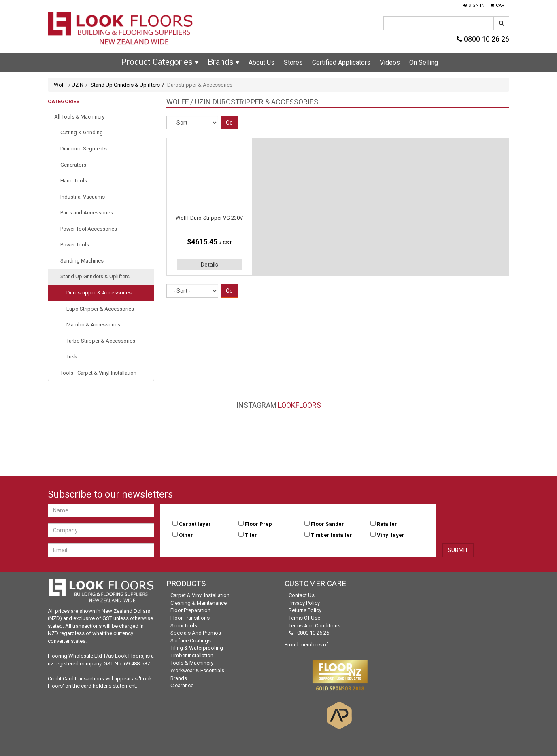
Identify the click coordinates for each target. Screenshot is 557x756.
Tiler (251, 535)
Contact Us (302, 595)
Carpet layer (195, 524)
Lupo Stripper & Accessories (100, 309)
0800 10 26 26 (483, 39)
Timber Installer (332, 535)
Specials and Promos (196, 633)
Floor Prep (258, 524)
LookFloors (300, 405)
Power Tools (75, 245)
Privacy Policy (304, 603)
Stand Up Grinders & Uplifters (125, 85)
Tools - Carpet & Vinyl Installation (98, 373)
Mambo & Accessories (93, 325)
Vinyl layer (391, 535)
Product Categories (160, 62)
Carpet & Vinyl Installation (200, 595)
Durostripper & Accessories (99, 293)
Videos (390, 62)
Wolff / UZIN (69, 85)
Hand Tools (74, 181)
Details (209, 265)
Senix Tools (184, 626)
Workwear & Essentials (197, 670)
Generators (73, 165)
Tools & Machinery (192, 663)
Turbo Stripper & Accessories (101, 341)
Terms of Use (304, 618)
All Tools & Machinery (79, 117)
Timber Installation (192, 655)
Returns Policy (305, 610)
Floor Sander (327, 524)
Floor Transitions (190, 618)
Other (186, 535)
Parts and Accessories (87, 213)
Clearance (182, 685)
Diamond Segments (84, 149)
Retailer (387, 524)
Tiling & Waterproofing (197, 648)
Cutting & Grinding (82, 132)
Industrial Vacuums (83, 197)
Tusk (72, 357)
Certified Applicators (341, 62)
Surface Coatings (191, 641)
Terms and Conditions (315, 626)
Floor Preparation (190, 610)
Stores (293, 62)
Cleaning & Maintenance (199, 603)
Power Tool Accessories (89, 229)
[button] (474, 6)
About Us (261, 62)
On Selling (424, 62)
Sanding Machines (82, 261)
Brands (223, 62)
